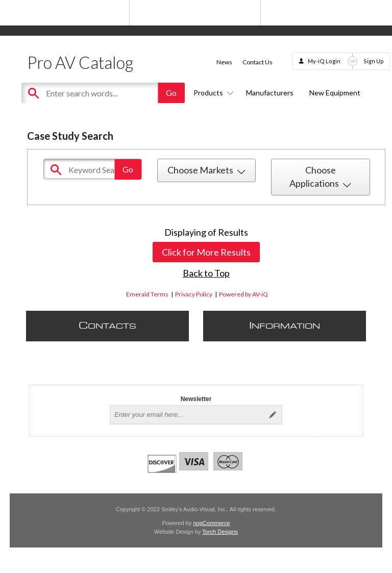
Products (212, 93)
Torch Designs (220, 532)
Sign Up (374, 61)
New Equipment (335, 93)
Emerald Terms (147, 294)
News (224, 62)
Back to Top (206, 273)
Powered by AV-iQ (243, 294)
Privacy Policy (194, 294)
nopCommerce (212, 523)
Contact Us (258, 62)
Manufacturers (270, 93)
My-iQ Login (324, 61)
